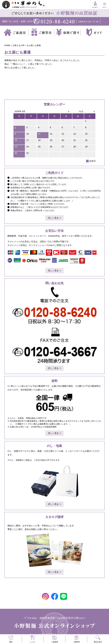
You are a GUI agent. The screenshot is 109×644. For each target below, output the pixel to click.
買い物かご (95, 5)
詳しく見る (53, 218)
